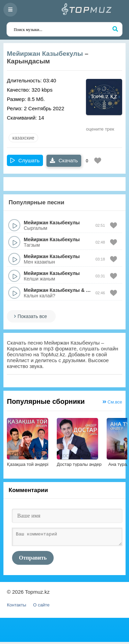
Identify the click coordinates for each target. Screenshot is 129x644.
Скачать (64, 160)
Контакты (17, 607)
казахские (23, 138)
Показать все (32, 316)
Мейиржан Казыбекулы (45, 54)
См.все (112, 402)
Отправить (33, 560)
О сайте (41, 607)
